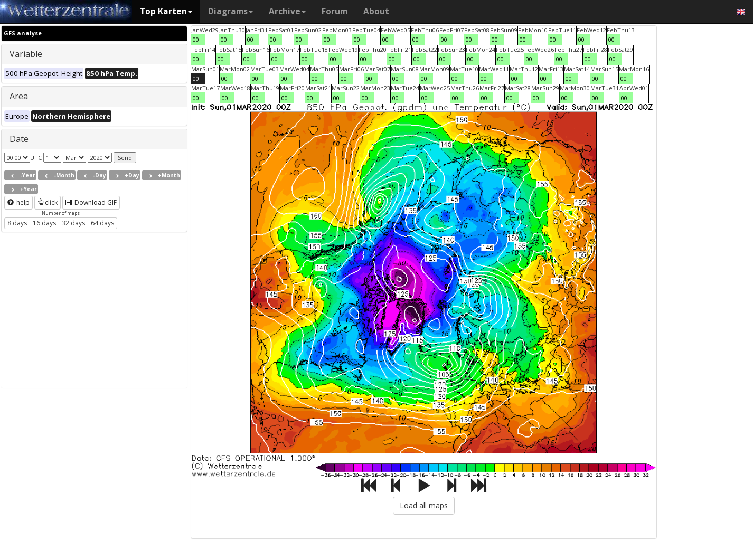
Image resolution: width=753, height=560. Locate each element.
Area (19, 96)
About (376, 11)
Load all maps (424, 505)
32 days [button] (73, 223)
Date (19, 139)
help (18, 202)
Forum (335, 11)
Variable (26, 54)
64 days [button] (102, 223)
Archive (287, 11)
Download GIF (91, 202)
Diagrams (230, 11)
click (48, 202)
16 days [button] (44, 223)
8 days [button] (17, 223)
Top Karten (166, 11)
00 (196, 39)
